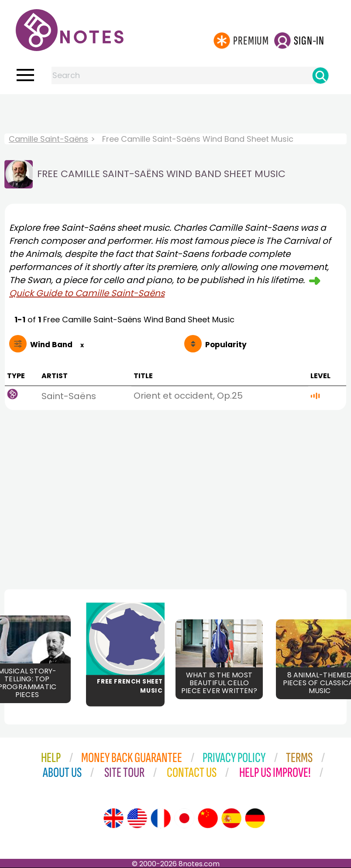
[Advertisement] (175, 112)
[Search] (320, 75)
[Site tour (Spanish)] (231, 818)
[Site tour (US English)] (137, 818)
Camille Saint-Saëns (48, 139)
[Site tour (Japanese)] (184, 818)
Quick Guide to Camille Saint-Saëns (87, 293)
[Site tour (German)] (255, 818)
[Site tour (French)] (161, 818)
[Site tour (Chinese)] (208, 818)
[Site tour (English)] (114, 818)
